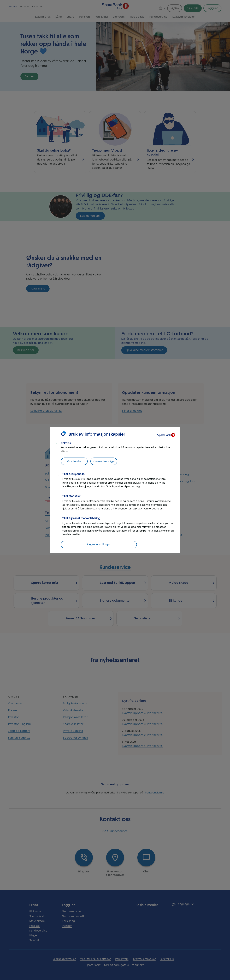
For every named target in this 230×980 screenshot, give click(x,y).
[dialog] (115, 490)
